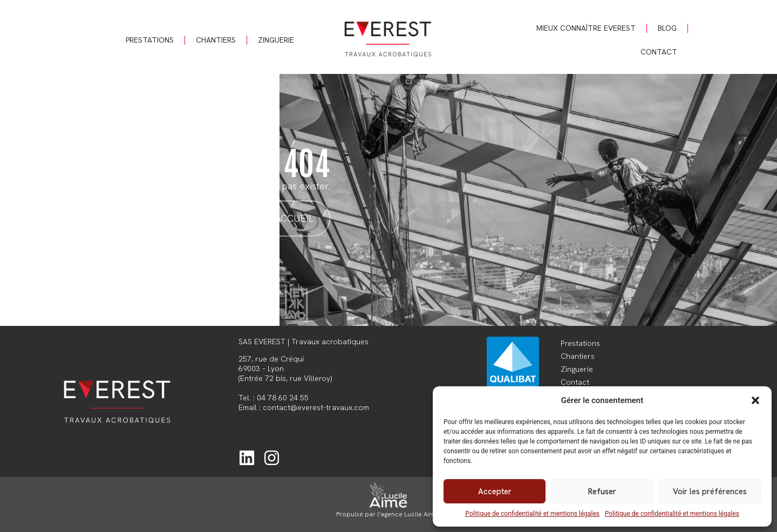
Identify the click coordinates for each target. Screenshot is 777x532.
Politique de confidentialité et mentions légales (532, 514)
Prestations (150, 40)
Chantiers (216, 40)
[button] (755, 400)
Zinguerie (276, 40)
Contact (659, 52)
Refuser (602, 492)
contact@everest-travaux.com (316, 407)
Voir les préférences (710, 492)
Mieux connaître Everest (586, 28)
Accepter (495, 492)
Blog (667, 28)
